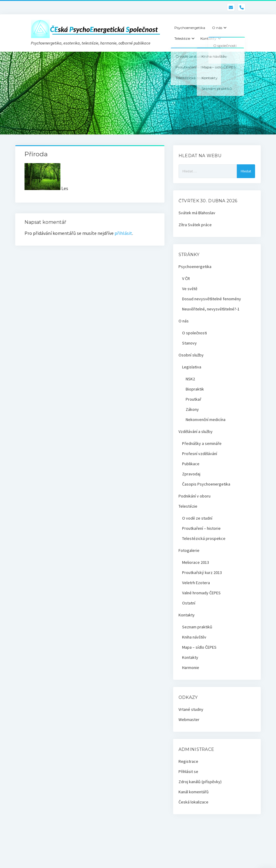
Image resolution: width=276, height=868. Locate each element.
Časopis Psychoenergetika (206, 484)
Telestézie (182, 38)
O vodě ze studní (197, 518)
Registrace (188, 761)
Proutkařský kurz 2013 (202, 572)
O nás (217, 28)
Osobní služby (191, 355)
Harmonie (191, 668)
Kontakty (208, 38)
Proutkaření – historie (201, 528)
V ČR (186, 278)
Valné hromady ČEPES (201, 593)
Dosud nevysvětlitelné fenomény (212, 299)
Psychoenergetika (190, 28)
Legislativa (192, 367)
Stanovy (189, 343)
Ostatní (189, 603)
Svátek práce (200, 225)
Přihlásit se (188, 771)
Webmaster (189, 719)
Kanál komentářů (194, 792)
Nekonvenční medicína (206, 420)
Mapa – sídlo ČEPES (199, 647)
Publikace (191, 464)
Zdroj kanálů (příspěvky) (200, 782)
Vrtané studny (191, 709)
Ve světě (190, 289)
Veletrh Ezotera (196, 583)
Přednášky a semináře (202, 443)
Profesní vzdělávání (200, 454)
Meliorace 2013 (196, 562)
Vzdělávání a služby (196, 431)
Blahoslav (207, 213)
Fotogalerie (189, 550)
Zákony (192, 409)
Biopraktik (195, 389)
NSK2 (190, 379)
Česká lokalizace (193, 802)
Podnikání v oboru (195, 496)
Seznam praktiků (197, 627)
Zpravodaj (191, 474)
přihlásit (123, 233)
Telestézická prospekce (204, 538)
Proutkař (193, 399)
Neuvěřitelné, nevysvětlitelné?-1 (211, 309)
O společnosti (195, 333)
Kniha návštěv (194, 637)
